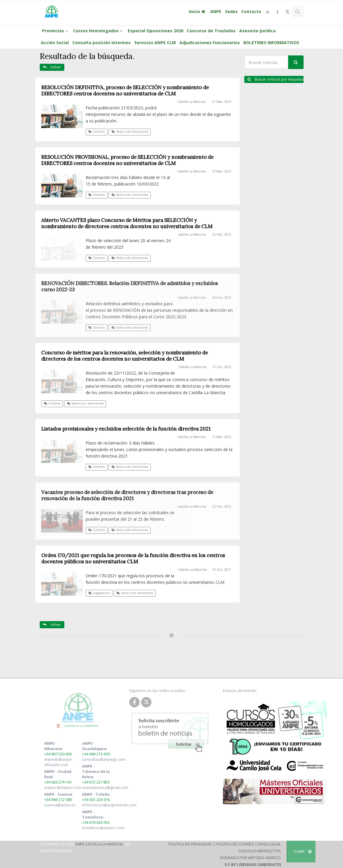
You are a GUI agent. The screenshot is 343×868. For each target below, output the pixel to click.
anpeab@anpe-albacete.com (58, 762)
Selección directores (130, 132)
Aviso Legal (269, 844)
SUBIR (303, 851)
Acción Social (55, 43)
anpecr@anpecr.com (63, 787)
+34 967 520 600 (58, 754)
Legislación (99, 593)
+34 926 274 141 (58, 782)
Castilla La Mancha (192, 102)
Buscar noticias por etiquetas (276, 79)
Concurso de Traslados (211, 31)
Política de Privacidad (190, 844)
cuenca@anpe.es (60, 805)
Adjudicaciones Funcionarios (210, 43)
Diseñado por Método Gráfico (250, 858)
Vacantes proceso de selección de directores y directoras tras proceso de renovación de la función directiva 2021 (127, 495)
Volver (52, 67)
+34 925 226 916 (96, 800)
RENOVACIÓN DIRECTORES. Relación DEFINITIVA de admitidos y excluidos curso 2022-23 (130, 286)
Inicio (198, 11)
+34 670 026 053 (96, 822)
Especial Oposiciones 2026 (155, 31)
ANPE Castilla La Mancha (99, 844)
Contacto (251, 11)
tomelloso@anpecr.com (103, 828)
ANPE (216, 11)
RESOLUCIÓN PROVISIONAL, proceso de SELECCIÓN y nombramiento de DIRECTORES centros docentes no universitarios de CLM (127, 160)
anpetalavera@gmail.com (105, 787)
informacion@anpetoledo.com (109, 805)
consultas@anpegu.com (104, 759)
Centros (96, 132)
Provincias (56, 31)
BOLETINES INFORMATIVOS (271, 43)
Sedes (231, 11)
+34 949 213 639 (96, 754)
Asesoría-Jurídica (257, 31)
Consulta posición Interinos (102, 43)
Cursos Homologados (99, 31)
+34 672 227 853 (96, 782)
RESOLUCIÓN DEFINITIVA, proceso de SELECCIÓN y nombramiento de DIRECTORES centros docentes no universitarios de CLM (125, 91)
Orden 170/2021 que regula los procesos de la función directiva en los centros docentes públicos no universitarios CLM (133, 558)
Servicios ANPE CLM (155, 43)
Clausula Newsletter (260, 851)
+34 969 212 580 (58, 800)
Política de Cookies (235, 844)
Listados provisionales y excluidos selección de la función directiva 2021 (126, 429)
